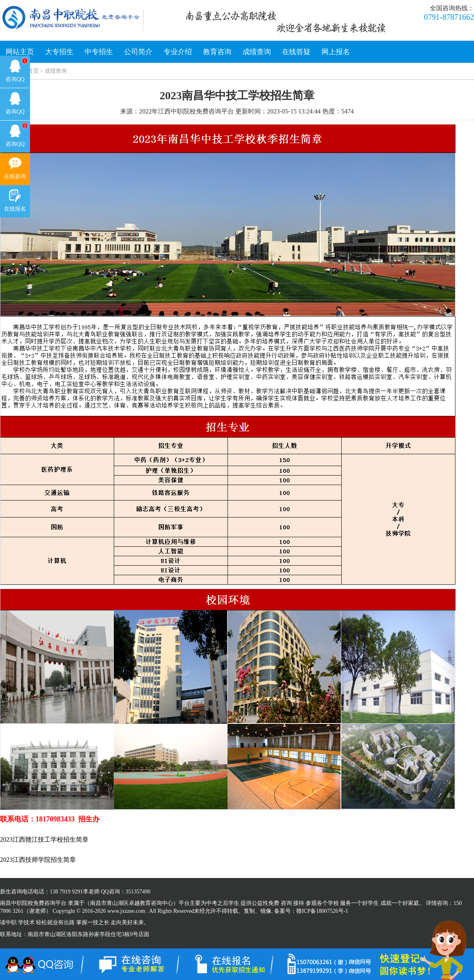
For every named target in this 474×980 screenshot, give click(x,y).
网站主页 (20, 52)
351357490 (138, 892)
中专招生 (99, 52)
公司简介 (138, 52)
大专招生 (59, 52)
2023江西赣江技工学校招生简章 (44, 839)
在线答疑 (296, 52)
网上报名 (336, 52)
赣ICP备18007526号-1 (322, 911)
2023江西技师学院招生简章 (38, 860)
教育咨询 (217, 52)
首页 (33, 71)
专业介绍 (178, 52)
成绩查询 (257, 52)
